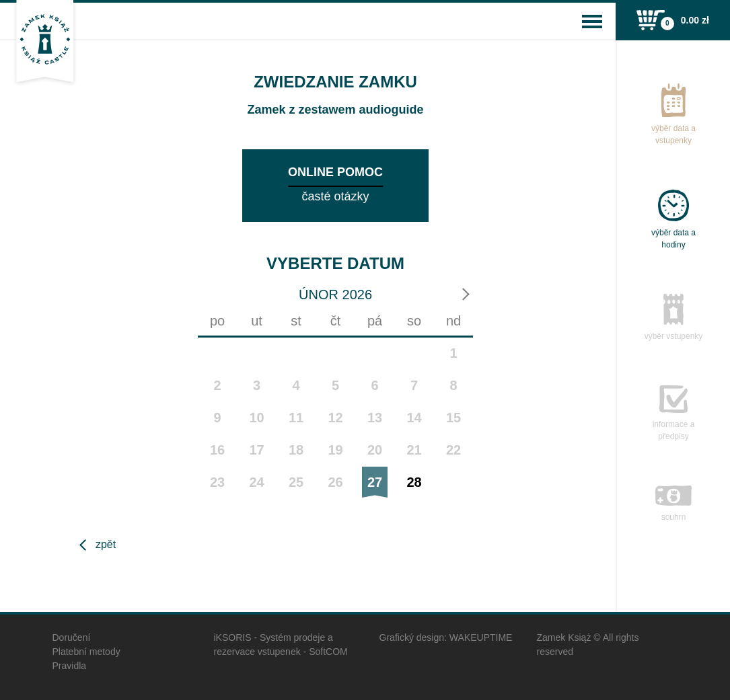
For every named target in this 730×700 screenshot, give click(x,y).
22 (453, 450)
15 (453, 418)
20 (375, 450)
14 (414, 418)
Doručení (72, 637)
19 (335, 450)
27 (375, 482)
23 (217, 482)
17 (256, 450)
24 (256, 482)
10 (256, 418)
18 (296, 450)
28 (414, 482)
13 (375, 418)
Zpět (106, 544)
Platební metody (86, 652)
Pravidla (70, 666)
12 (335, 418)
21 (414, 450)
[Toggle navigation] (592, 22)
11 (296, 418)
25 (296, 482)
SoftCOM (328, 652)
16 (217, 450)
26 (335, 482)
